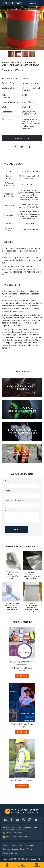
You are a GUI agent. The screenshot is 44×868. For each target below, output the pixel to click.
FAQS (21, 845)
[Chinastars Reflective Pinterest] (24, 820)
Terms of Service (10, 853)
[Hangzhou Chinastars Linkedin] (5, 820)
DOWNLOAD (22, 676)
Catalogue (29, 845)
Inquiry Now (22, 138)
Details (9, 242)
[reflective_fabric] (30, 820)
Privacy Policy (26, 849)
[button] (41, 3)
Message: (9, 510)
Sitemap (15, 849)
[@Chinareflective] (36, 820)
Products (13, 845)
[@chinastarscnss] (11, 820)
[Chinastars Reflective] (18, 820)
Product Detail (13, 164)
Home (5, 845)
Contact (6, 849)
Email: (7, 481)
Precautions (12, 285)
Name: (8, 491)
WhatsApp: (14, 500)
